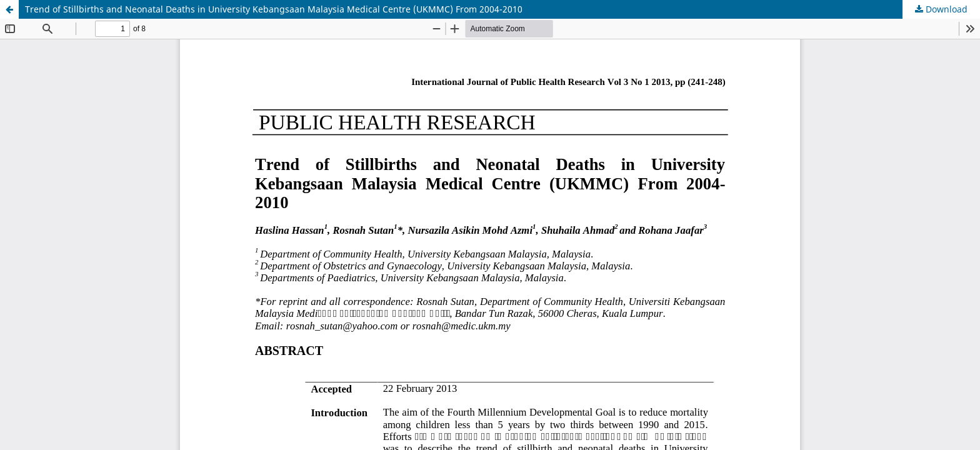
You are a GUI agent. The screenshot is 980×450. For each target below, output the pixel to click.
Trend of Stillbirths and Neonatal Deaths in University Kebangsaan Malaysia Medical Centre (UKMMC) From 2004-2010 (274, 9)
